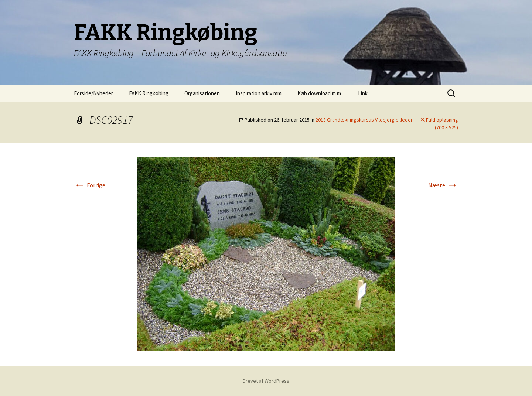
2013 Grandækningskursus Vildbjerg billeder (364, 120)
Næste (443, 185)
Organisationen (202, 93)
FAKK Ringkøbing (149, 93)
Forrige (90, 185)
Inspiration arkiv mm (259, 93)
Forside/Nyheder (93, 93)
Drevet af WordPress (266, 381)
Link (363, 93)
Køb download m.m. (320, 93)
